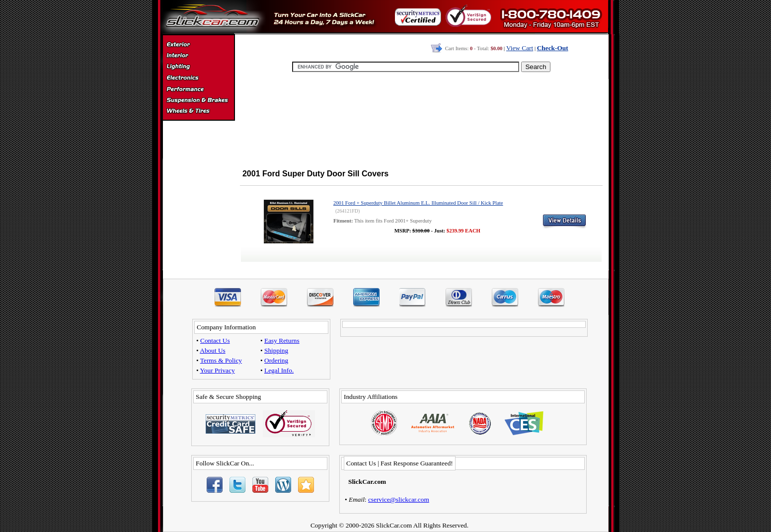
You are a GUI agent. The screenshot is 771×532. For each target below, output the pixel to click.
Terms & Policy (221, 360)
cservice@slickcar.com (399, 499)
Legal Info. (279, 370)
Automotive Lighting (198, 68)
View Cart (520, 48)
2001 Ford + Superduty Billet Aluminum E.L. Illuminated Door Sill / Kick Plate (418, 203)
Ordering (276, 360)
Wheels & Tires (198, 111)
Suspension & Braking (198, 100)
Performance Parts (198, 89)
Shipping (276, 350)
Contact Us (215, 341)
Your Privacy (218, 370)
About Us (212, 350)
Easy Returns (282, 341)
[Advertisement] (421, 119)
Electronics (198, 78)
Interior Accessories (198, 57)
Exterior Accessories (198, 46)
